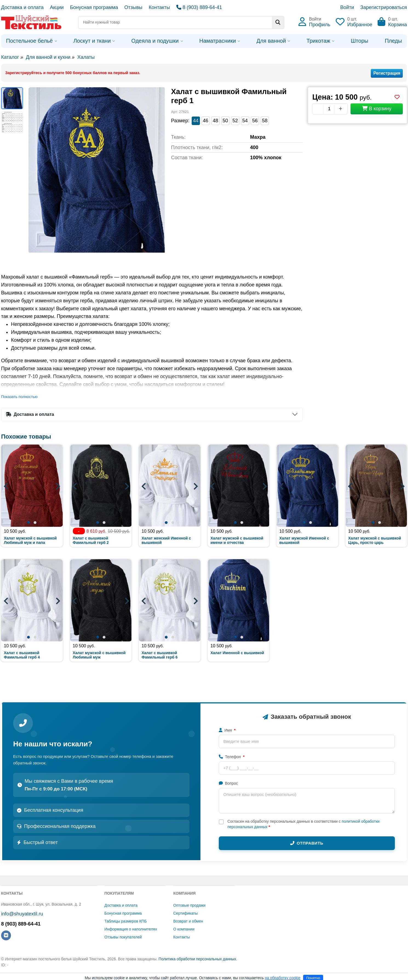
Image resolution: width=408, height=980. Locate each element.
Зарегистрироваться (384, 7)
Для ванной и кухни (48, 57)
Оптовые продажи (189, 905)
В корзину (377, 109)
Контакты (159, 7)
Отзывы (133, 7)
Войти (347, 7)
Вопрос (228, 783)
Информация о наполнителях (131, 929)
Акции (57, 7)
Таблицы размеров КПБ (126, 921)
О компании (184, 929)
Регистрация (387, 73)
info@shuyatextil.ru (22, 914)
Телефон (232, 757)
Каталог (10, 57)
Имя (227, 730)
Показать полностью (19, 397)
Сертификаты (186, 913)
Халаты (86, 57)
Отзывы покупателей (123, 937)
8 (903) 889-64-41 (199, 7)
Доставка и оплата (22, 7)
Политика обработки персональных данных (197, 959)
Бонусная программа (94, 7)
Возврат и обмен (188, 921)
